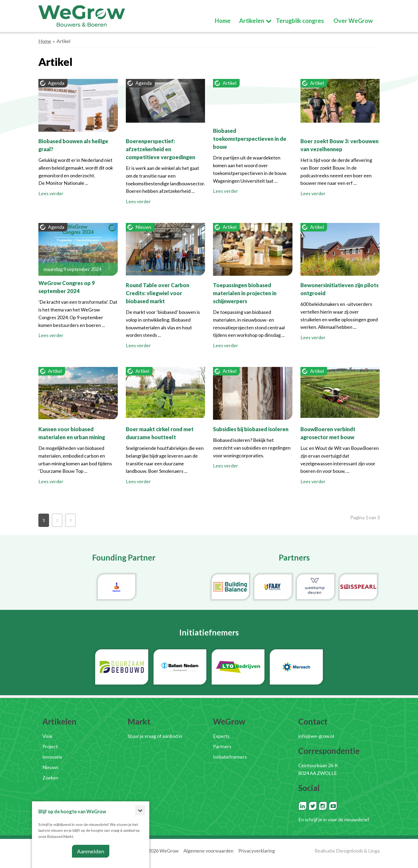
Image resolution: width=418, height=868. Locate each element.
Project (50, 746)
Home (45, 41)
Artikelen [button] (252, 21)
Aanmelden (91, 851)
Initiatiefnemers (230, 757)
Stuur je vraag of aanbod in (155, 736)
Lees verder (51, 193)
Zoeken (50, 778)
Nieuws (50, 767)
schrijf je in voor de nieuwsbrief (337, 819)
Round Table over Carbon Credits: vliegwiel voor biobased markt (158, 293)
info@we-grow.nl (316, 736)
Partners (222, 746)
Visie (47, 736)
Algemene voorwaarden (208, 851)
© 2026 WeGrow (161, 851)
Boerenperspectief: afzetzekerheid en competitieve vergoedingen (160, 149)
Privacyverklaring (257, 851)
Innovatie (52, 757)
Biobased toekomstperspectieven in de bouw (250, 139)
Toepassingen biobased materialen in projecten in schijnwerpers (245, 293)
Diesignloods (349, 851)
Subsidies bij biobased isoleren (251, 429)
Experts (221, 736)
